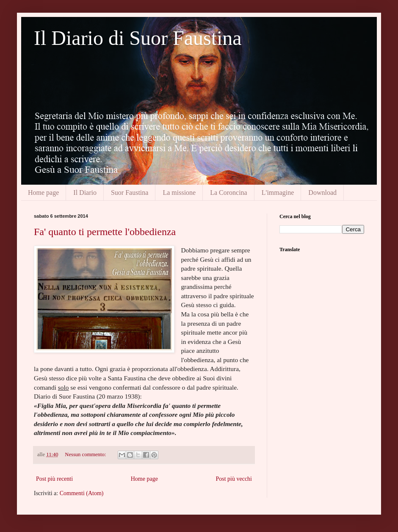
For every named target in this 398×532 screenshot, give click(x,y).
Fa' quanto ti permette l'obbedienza (105, 232)
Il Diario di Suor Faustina (138, 38)
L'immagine (278, 193)
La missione (179, 193)
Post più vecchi (234, 479)
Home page (43, 193)
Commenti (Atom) (82, 493)
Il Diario (85, 193)
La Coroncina (229, 193)
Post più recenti (54, 479)
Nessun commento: (86, 454)
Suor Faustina (130, 193)
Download (322, 193)
